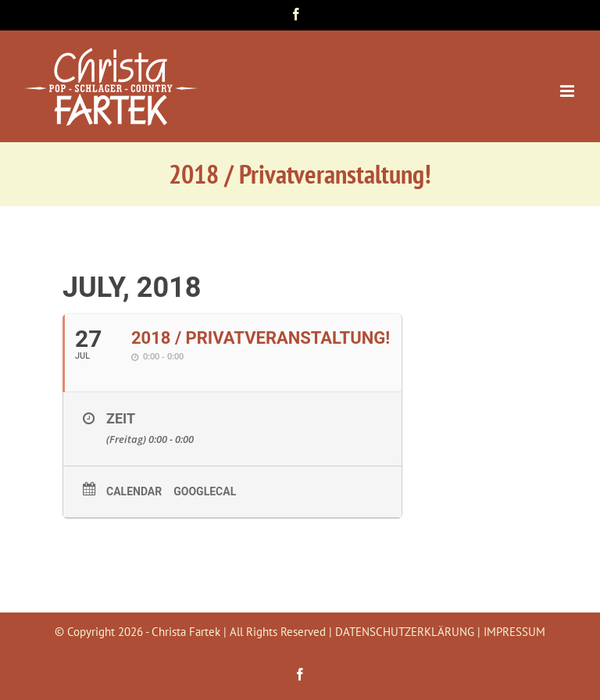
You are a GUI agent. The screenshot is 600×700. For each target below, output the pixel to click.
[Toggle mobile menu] (568, 91)
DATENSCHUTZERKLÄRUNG (405, 632)
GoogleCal (205, 491)
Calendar (134, 491)
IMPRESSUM (514, 632)
